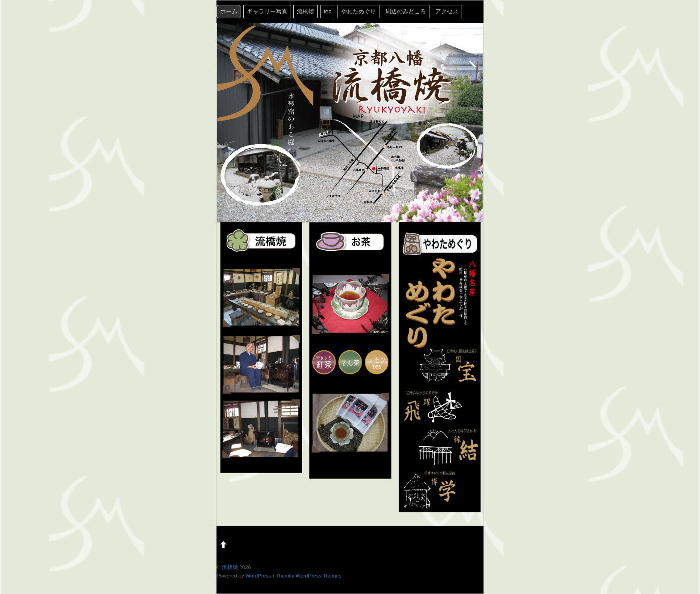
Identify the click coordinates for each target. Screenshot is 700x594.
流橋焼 (306, 11)
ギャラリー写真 (267, 11)
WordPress (258, 575)
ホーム (229, 11)
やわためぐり (358, 11)
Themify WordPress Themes (309, 575)
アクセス (447, 11)
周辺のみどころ (406, 11)
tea (328, 11)
